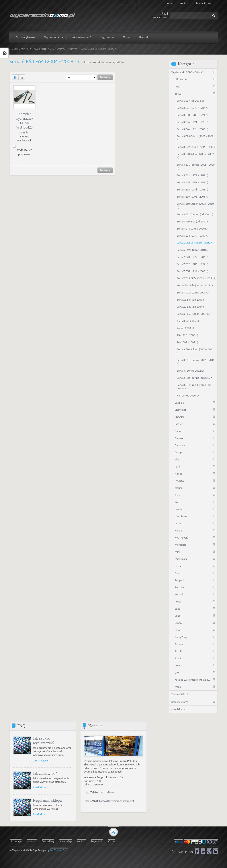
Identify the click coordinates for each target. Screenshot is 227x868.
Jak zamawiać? (45, 773)
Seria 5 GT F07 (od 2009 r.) (192, 229)
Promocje (16, 841)
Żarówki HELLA (180, 694)
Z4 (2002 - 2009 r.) (188, 342)
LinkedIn (215, 851)
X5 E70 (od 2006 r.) (188, 321)
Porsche (179, 587)
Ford (177, 467)
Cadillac (179, 403)
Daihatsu (180, 445)
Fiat (177, 459)
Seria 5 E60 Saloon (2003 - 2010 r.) (195, 205)
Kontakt (184, 3)
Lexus (178, 523)
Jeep (177, 495)
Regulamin (97, 841)
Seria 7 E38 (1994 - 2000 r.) (193, 271)
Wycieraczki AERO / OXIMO (49, 49)
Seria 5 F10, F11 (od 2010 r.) (193, 221)
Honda (179, 474)
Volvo (178, 665)
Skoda (178, 623)
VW (177, 673)
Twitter (203, 851)
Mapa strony (204, 3)
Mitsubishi (181, 559)
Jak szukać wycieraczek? (44, 741)
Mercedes (180, 545)
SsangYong (181, 637)
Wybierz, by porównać (24, 152)
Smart (178, 630)
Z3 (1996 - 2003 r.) (188, 335)
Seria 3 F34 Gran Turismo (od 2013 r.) (194, 387)
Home (169, 3)
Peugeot (179, 580)
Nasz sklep (66, 841)
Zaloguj (164, 13)
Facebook (197, 851)
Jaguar (178, 488)
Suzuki (178, 651)
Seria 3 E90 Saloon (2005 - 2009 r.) (195, 156)
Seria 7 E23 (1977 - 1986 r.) (193, 257)
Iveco (178, 687)
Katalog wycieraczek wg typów (192, 680)
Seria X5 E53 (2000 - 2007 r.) (193, 314)
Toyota (179, 658)
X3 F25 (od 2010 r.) (188, 395)
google (209, 851)
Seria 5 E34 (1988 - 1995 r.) (193, 189)
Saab (177, 609)
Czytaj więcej (41, 760)
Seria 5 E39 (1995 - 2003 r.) (193, 197)
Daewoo (180, 438)
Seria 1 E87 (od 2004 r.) (190, 101)
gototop (113, 832)
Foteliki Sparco (180, 709)
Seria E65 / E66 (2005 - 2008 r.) (195, 285)
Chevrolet (180, 410)
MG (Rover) (181, 538)
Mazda (179, 530)
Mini (177, 552)
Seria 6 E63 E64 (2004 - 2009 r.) (195, 243)
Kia (176, 502)
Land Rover (181, 516)
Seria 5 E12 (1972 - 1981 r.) (193, 175)
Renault (179, 594)
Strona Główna (19, 49)
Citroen (179, 424)
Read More (39, 787)
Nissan (179, 566)
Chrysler (179, 417)
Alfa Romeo (181, 79)
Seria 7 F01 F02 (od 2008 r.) (193, 292)
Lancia (178, 509)
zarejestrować (160, 17)
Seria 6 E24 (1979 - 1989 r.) (193, 236)
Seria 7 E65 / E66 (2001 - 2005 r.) (196, 278)
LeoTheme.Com (59, 850)
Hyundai (180, 481)
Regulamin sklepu (47, 800)
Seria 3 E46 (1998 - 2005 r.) (193, 129)
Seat (177, 616)
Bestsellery (48, 841)
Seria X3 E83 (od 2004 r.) (191, 307)
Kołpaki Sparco (180, 702)
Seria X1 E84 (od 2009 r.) (191, 300)
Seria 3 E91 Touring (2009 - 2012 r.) (196, 362)
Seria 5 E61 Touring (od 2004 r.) (195, 214)
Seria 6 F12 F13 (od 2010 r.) (193, 250)
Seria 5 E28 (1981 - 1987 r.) (193, 182)
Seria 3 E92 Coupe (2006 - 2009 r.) (197, 147)
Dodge (178, 452)
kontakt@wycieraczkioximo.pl (116, 801)
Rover (178, 601)
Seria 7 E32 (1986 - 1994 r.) (193, 264)
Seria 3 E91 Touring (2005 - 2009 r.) (196, 166)
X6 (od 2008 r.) (185, 328)
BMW (74, 49)
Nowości (32, 841)
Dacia (178, 431)
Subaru (179, 644)
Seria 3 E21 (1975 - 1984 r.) (193, 108)
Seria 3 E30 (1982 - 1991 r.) (193, 115)
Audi (177, 86)
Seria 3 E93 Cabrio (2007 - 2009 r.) (195, 138)
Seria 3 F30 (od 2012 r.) (190, 371)
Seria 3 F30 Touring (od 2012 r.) (195, 378)
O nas (112, 841)
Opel (177, 573)
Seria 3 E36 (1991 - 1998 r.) (193, 122)
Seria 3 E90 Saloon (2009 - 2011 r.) (195, 351)
